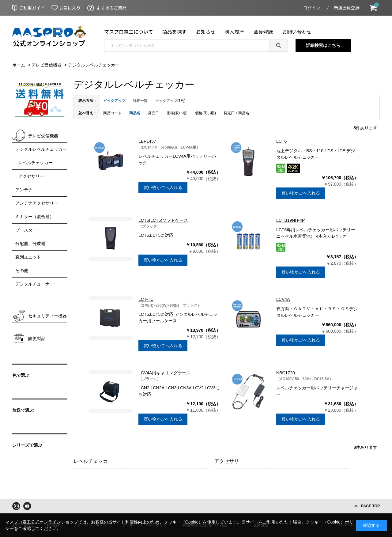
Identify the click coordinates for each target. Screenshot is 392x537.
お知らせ (206, 32)
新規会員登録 (347, 8)
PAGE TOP (370, 506)
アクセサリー (229, 461)
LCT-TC (146, 299)
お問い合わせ (297, 32)
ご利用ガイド (32, 8)
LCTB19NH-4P (290, 220)
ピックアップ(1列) (170, 101)
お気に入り (70, 8)
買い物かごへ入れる (163, 187)
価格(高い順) (205, 113)
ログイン (312, 8)
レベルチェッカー (93, 461)
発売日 (153, 113)
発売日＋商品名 (236, 113)
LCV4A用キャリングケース (164, 373)
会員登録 (263, 32)
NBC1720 (286, 373)
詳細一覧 (140, 101)
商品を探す (175, 32)
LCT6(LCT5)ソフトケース (163, 220)
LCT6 (281, 141)
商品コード (112, 113)
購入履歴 (234, 32)
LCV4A (283, 299)
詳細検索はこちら (323, 45)
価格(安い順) (177, 113)
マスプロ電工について (129, 32)
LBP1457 (147, 141)
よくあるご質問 (111, 8)
